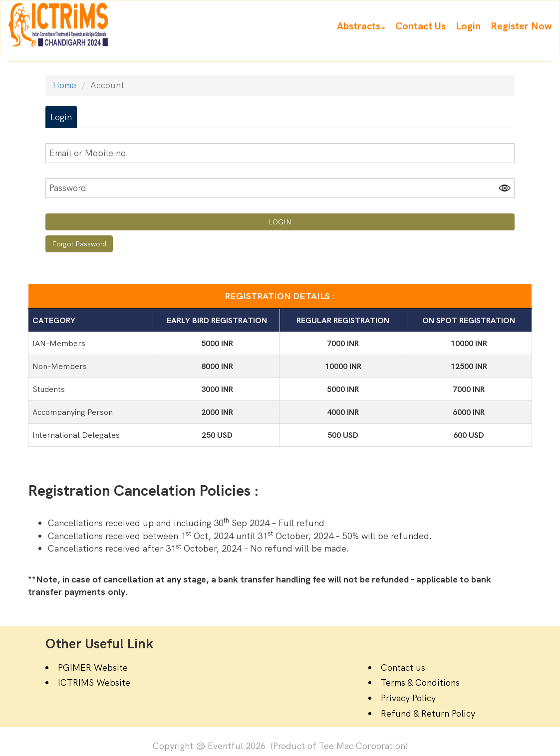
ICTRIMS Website (94, 682)
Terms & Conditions (420, 682)
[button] (361, 26)
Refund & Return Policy (428, 713)
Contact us (403, 667)
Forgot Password (79, 244)
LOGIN (280, 222)
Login (61, 117)
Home (65, 85)
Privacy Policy (408, 698)
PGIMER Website (93, 667)
